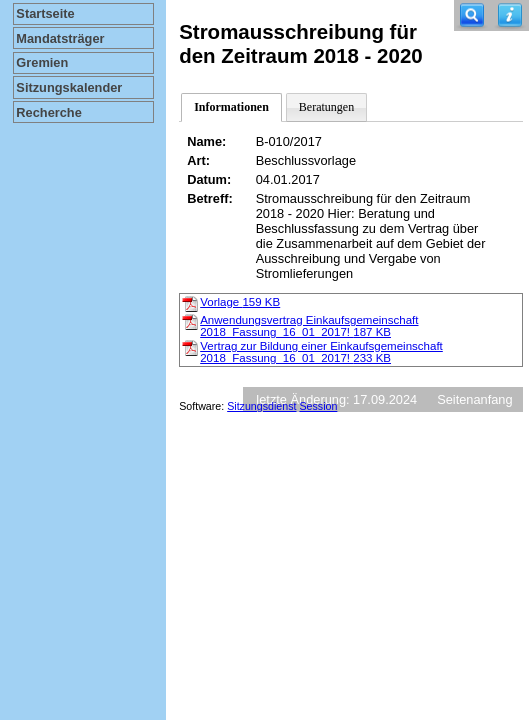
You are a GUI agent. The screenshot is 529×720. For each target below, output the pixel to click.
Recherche (48, 112)
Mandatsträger (60, 38)
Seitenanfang (474, 399)
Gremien (42, 62)
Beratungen (326, 107)
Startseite (45, 13)
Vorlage (240, 302)
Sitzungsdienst (261, 406)
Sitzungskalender (69, 87)
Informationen (231, 107)
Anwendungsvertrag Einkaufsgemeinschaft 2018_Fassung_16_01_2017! (309, 326)
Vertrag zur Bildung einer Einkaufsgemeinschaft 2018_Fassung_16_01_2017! (321, 352)
